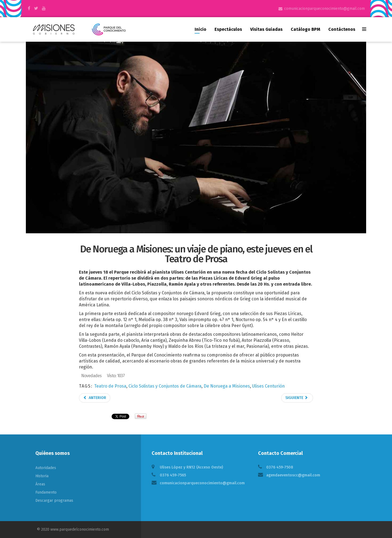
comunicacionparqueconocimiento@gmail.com (324, 9)
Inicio (200, 29)
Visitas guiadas (266, 29)
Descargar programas (54, 501)
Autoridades (46, 468)
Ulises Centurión (268, 386)
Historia (42, 476)
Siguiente (297, 398)
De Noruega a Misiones (227, 386)
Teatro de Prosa (110, 386)
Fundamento (46, 492)
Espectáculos (228, 29)
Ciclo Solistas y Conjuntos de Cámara (165, 386)
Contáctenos (342, 29)
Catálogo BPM (305, 29)
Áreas (40, 484)
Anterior (95, 398)
